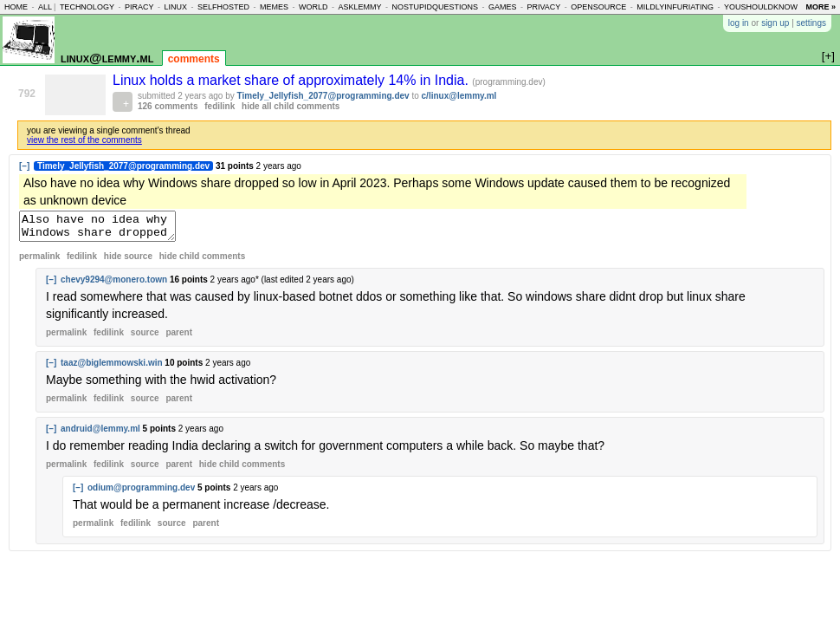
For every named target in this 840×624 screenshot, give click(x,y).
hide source (128, 261)
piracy (139, 7)
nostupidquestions (435, 7)
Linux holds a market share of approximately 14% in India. (292, 80)
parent (179, 338)
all (45, 7)
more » (821, 7)
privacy (544, 7)
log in (739, 23)
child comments (202, 261)
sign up (775, 23)
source (145, 338)
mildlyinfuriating (675, 7)
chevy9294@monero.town (114, 285)
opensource (598, 7)
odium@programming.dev (141, 493)
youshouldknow (761, 7)
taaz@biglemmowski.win (112, 368)
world (313, 7)
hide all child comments (291, 106)
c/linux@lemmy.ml (459, 96)
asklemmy (359, 7)
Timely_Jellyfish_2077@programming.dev (323, 96)
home (16, 7)
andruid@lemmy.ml (100, 434)
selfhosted (223, 7)
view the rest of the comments (84, 140)
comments (194, 59)
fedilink (220, 106)
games (503, 7)
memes (274, 7)
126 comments (168, 106)
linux (175, 7)
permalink (39, 261)
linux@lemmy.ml (107, 58)
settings (811, 23)
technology (87, 7)
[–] (24, 166)
